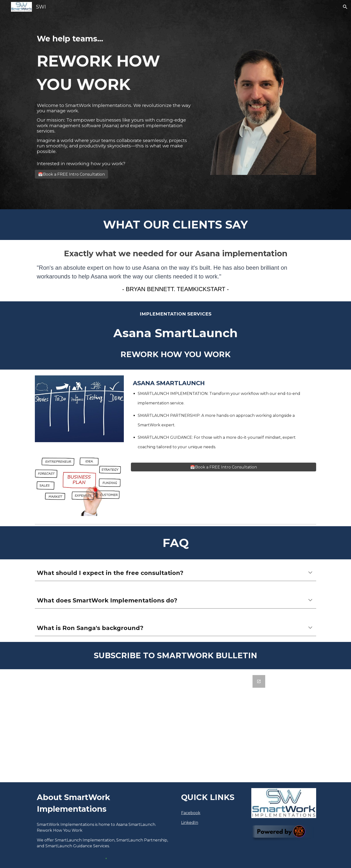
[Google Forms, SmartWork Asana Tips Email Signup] (175, 726)
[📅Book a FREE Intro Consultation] (71, 174)
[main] (115, 64)
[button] (345, 7)
